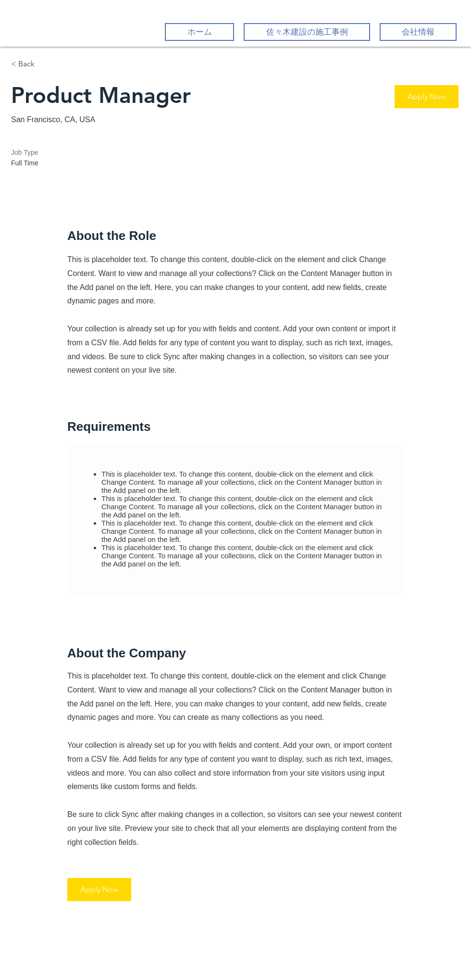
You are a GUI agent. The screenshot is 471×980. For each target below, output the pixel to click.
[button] (427, 97)
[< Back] (45, 64)
